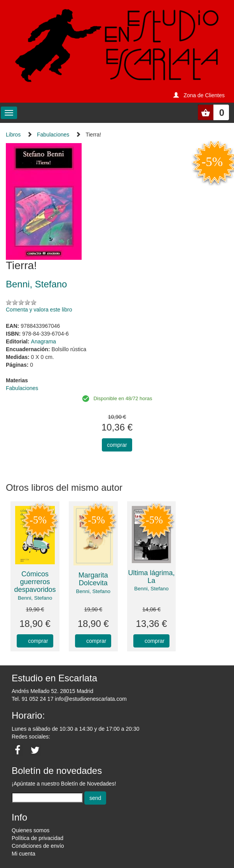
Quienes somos (31, 830)
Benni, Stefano (35, 598)
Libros (13, 135)
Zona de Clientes (204, 95)
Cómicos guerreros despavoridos (35, 582)
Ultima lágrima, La (152, 577)
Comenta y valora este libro (39, 310)
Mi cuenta (24, 854)
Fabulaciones (53, 135)
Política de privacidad (38, 838)
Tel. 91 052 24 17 (32, 699)
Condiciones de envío (38, 846)
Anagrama (44, 341)
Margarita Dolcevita (93, 579)
